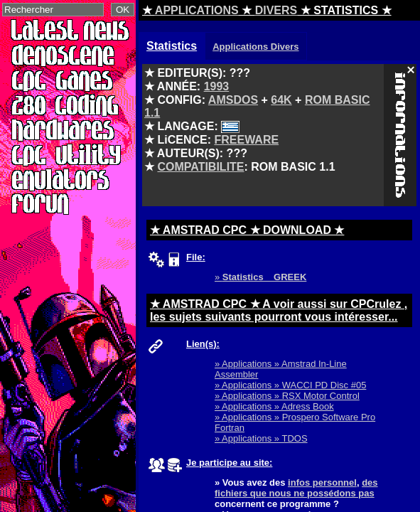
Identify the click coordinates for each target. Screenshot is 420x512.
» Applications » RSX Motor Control (287, 396)
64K (281, 100)
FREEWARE (246, 140)
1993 (217, 86)
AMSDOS (233, 100)
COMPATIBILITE (200, 167)
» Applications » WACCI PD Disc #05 (290, 385)
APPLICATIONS (197, 10)
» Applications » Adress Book (274, 406)
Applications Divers (255, 47)
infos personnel (322, 482)
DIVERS (276, 10)
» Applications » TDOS (261, 438)
